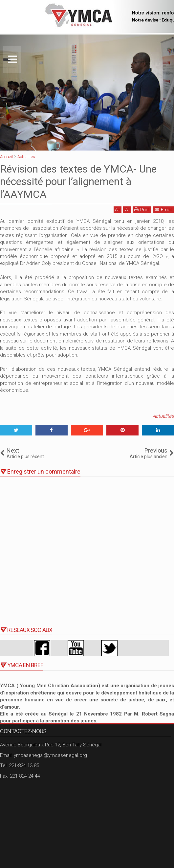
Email (163, 210)
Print (142, 210)
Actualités (163, 416)
